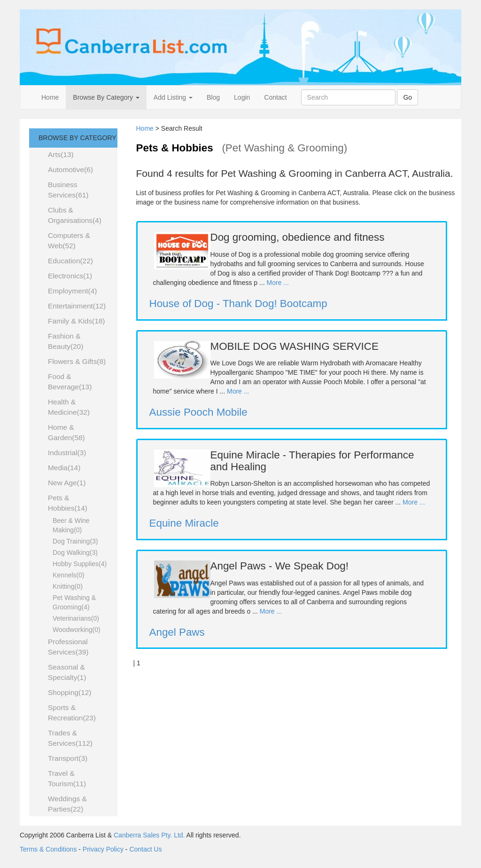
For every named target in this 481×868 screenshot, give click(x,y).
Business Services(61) (68, 190)
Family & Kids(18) (76, 321)
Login (242, 97)
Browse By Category (106, 97)
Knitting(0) (68, 586)
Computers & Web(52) (69, 241)
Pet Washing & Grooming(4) (74, 602)
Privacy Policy (103, 849)
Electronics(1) (70, 276)
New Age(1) (67, 483)
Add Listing (173, 97)
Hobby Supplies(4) (80, 564)
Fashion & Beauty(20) (66, 341)
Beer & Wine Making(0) (71, 525)
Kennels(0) (69, 575)
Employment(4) (72, 291)
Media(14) (64, 468)
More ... (278, 283)
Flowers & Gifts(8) (77, 361)
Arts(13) (61, 154)
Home (50, 97)
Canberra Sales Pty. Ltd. (149, 835)
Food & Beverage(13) (70, 382)
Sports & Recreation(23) (72, 713)
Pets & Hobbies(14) (68, 503)
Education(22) (70, 261)
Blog (213, 97)
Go (407, 97)
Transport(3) (68, 758)
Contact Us (145, 849)
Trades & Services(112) (70, 738)
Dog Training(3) (75, 541)
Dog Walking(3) (75, 552)
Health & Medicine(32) (69, 407)
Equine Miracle (184, 523)
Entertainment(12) (77, 306)
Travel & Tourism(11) (67, 778)
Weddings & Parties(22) (67, 804)
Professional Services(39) (68, 647)
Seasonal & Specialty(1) (67, 672)
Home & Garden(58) (66, 432)
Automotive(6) (70, 170)
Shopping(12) (70, 692)
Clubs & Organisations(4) (75, 215)
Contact (275, 97)
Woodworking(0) (77, 630)
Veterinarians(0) (76, 618)
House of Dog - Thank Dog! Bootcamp (238, 304)
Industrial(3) (67, 453)
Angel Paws (177, 632)
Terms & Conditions (48, 849)
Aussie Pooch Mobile (198, 412)
